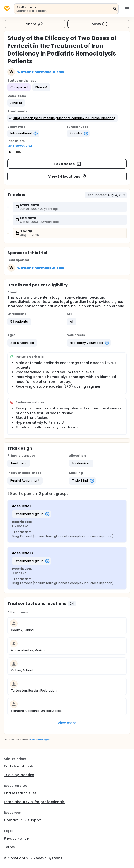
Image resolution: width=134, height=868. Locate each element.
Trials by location (19, 775)
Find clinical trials (19, 766)
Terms (9, 847)
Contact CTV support (23, 820)
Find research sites (20, 793)
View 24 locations (67, 176)
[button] (16, 103)
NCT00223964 (20, 146)
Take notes (67, 164)
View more (67, 723)
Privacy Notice (16, 838)
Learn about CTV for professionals (34, 802)
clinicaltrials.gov (39, 740)
